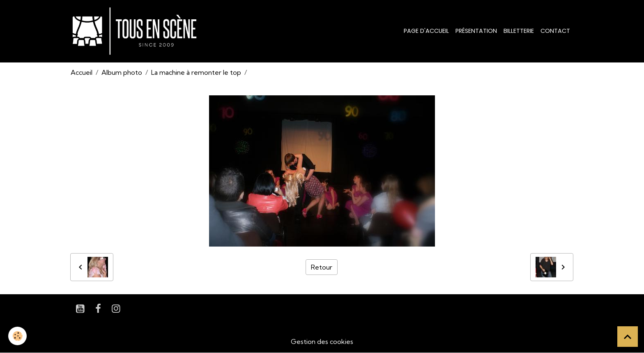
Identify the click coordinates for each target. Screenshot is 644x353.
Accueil (82, 72)
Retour (322, 267)
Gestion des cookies (322, 341)
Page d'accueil (426, 31)
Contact (555, 31)
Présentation (476, 31)
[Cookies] (17, 336)
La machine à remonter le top (196, 72)
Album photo (122, 72)
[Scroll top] (628, 337)
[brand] (136, 31)
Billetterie (519, 31)
